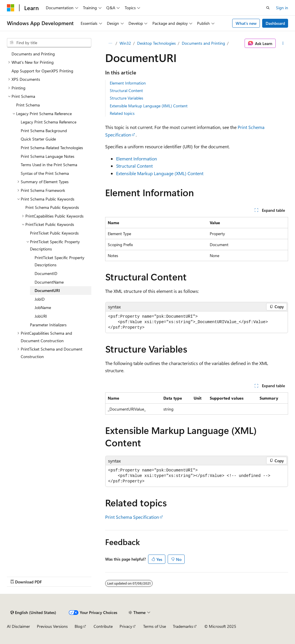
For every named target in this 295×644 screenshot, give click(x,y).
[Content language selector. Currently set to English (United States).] (33, 613)
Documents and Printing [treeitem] (33, 54)
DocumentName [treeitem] (49, 282)
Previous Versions (52, 626)
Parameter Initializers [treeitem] (48, 325)
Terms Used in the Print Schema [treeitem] (49, 165)
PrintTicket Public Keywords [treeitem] (54, 233)
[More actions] (283, 43)
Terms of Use (155, 626)
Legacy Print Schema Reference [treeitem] (49, 122)
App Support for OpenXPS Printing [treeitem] (42, 71)
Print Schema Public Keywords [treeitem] (52, 207)
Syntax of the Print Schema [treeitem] (45, 173)
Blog (79, 626)
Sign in (282, 8)
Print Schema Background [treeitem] (44, 131)
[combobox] (49, 43)
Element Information (128, 83)
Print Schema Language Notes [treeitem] (48, 156)
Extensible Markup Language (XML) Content (149, 106)
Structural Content (126, 90)
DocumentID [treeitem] (46, 273)
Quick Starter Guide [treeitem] (38, 139)
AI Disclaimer (18, 626)
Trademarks (183, 626)
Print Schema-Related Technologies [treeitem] (52, 148)
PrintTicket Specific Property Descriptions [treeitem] (59, 261)
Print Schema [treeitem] (28, 105)
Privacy (126, 626)
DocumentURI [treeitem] (47, 290)
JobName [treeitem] (43, 307)
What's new (246, 23)
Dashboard (275, 23)
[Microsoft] (11, 8)
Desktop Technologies (156, 43)
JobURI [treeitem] (41, 316)
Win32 (125, 43)
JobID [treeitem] (40, 299)
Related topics (122, 113)
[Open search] (268, 8)
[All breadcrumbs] (110, 43)
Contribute (103, 626)
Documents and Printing (203, 43)
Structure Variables (126, 98)
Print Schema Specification (132, 517)
